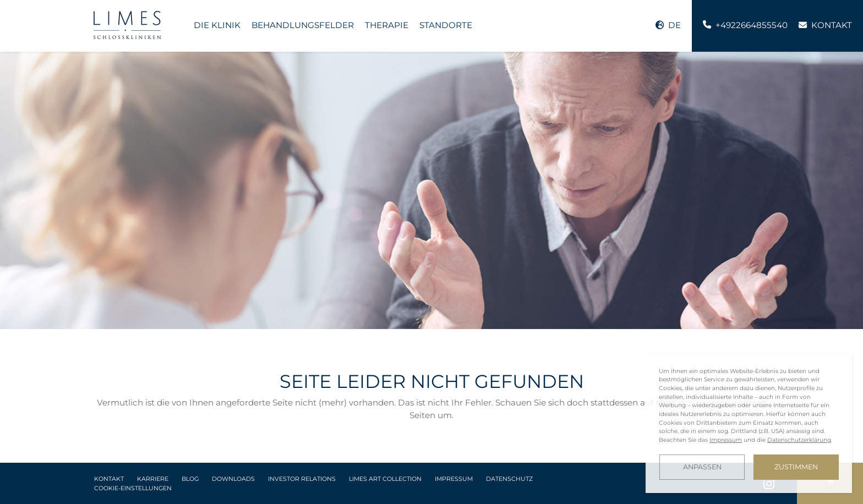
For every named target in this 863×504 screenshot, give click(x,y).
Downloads (233, 479)
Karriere (153, 479)
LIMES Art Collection (385, 479)
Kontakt (109, 479)
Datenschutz (509, 479)
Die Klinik (217, 25)
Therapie (387, 25)
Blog (190, 479)
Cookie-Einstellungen (133, 488)
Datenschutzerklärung (799, 440)
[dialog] (749, 423)
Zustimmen (796, 467)
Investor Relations (302, 479)
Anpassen (702, 467)
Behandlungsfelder (303, 25)
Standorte (446, 25)
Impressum (454, 479)
